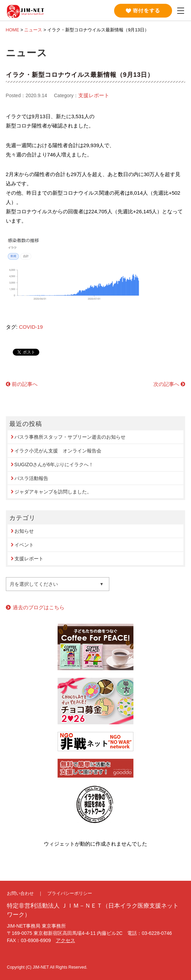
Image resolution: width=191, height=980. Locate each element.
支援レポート (94, 95)
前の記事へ (25, 384)
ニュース (33, 30)
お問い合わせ (20, 893)
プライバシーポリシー (70, 893)
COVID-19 (31, 327)
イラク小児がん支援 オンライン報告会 (58, 451)
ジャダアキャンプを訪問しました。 (53, 492)
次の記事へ (166, 384)
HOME (13, 30)
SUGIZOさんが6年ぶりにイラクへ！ (54, 465)
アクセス (66, 940)
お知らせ (24, 531)
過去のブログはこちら (39, 607)
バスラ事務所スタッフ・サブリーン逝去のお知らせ (70, 437)
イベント (24, 545)
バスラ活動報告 (31, 478)
